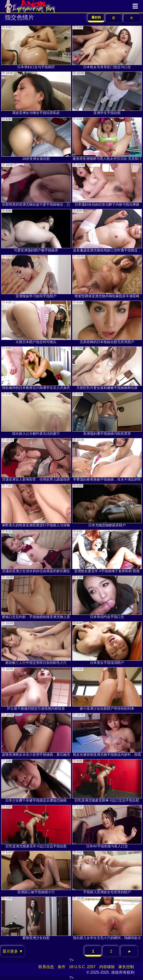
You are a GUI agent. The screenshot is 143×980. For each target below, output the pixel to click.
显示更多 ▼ (13, 951)
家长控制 (126, 967)
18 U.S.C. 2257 (82, 967)
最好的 (96, 17)
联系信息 (46, 967)
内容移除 (107, 967)
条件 (62, 967)
